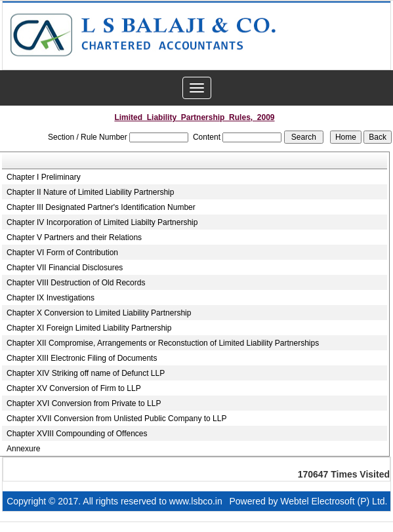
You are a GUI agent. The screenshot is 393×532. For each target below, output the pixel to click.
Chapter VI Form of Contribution (62, 253)
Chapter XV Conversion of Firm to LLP (74, 388)
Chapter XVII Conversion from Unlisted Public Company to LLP (117, 419)
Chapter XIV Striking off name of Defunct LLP (86, 373)
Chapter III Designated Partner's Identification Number (101, 207)
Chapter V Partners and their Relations (74, 237)
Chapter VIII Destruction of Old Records (76, 283)
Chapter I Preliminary (44, 177)
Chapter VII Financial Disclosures (65, 268)
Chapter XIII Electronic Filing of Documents (82, 358)
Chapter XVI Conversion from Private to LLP (84, 403)
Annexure (23, 449)
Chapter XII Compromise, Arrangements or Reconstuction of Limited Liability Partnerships (163, 343)
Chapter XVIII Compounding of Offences (77, 434)
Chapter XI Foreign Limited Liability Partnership (89, 328)
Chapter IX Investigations (51, 298)
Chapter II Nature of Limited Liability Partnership (90, 192)
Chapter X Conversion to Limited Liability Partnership (99, 313)
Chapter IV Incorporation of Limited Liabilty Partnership (102, 222)
